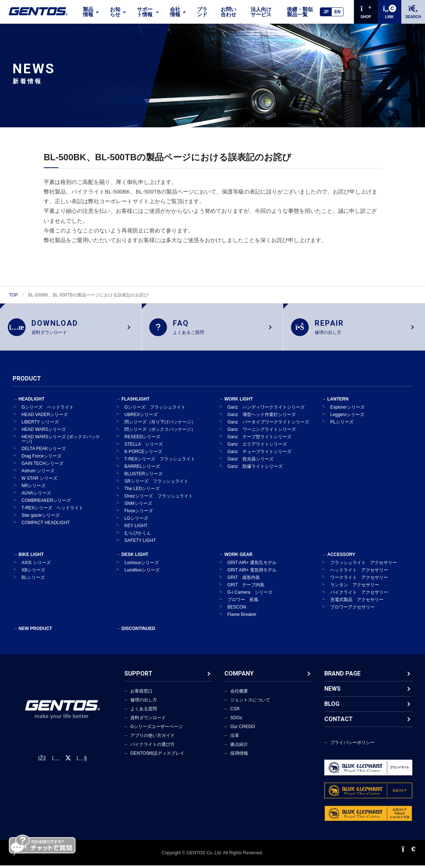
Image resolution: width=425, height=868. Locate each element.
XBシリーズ (33, 573)
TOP (13, 295)
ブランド (202, 12)
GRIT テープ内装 (246, 587)
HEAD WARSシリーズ (44, 432)
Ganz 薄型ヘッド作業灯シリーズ (262, 417)
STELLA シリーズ (144, 447)
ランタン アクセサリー (355, 587)
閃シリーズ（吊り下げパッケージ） (160, 425)
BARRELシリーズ (142, 469)
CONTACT (339, 722)
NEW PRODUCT (35, 631)
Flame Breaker (242, 617)
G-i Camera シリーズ (250, 595)
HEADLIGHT (31, 402)
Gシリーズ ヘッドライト (48, 410)
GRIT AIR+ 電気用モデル (252, 573)
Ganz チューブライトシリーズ (259, 454)
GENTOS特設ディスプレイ (157, 756)
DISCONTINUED (138, 631)
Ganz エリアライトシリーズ (257, 447)
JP (326, 12)
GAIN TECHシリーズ (42, 466)
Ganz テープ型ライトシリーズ (259, 439)
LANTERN (338, 402)
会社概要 (239, 694)
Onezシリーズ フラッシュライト (159, 499)
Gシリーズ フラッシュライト (155, 410)
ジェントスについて (250, 703)
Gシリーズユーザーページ (156, 729)
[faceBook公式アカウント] (42, 761)
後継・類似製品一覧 (300, 12)
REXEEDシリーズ (142, 439)
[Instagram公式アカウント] (56, 761)
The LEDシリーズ (142, 491)
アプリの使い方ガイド (153, 738)
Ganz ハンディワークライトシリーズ (266, 410)
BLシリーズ (33, 580)
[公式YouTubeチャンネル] (82, 761)
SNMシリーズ (138, 506)
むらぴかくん (138, 536)
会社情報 (175, 12)
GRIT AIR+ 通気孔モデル (252, 565)
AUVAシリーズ (36, 496)
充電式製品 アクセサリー (357, 602)
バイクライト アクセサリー (359, 595)
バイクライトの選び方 (153, 747)
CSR (235, 711)
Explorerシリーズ (347, 410)
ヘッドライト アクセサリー (359, 573)
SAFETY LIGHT (140, 543)
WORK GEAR (238, 557)
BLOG (332, 706)
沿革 (235, 738)
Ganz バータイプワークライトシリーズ (268, 425)
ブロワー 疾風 (243, 602)
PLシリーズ (342, 425)
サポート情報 (145, 12)
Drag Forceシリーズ (41, 459)
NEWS (332, 691)
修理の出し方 (144, 703)
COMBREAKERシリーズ (46, 503)
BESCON (237, 610)
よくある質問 (144, 711)
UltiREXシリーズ (141, 417)
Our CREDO (243, 729)
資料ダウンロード (148, 720)
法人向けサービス (261, 12)
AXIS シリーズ (36, 565)
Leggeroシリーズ (347, 417)
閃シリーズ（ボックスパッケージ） (160, 432)
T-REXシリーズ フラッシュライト (160, 462)
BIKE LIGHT (31, 557)
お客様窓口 (141, 694)
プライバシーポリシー (352, 745)
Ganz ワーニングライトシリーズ (262, 432)
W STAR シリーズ (39, 481)
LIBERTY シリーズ (40, 425)
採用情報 (239, 756)
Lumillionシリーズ (142, 573)
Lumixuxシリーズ (142, 565)
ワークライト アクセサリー (359, 580)
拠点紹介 (239, 747)
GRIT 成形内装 (244, 580)
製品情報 (88, 12)
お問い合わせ (228, 12)
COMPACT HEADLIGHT (46, 525)
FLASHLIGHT (135, 402)
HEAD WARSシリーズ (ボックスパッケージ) (61, 442)
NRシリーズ (34, 488)
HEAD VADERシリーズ (45, 417)
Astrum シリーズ (38, 473)
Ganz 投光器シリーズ (250, 462)
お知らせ (115, 12)
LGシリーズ (136, 521)
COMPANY (239, 676)
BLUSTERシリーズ (143, 476)
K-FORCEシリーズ (143, 454)
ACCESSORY (341, 557)
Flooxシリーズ (139, 513)
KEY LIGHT (136, 528)
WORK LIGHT (239, 402)
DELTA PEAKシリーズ (44, 451)
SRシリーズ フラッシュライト (156, 484)
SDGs (236, 720)
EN (337, 12)
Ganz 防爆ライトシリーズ (255, 469)
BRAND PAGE (342, 676)
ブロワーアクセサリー (352, 610)
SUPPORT (138, 676)
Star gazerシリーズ (41, 518)
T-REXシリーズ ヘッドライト (52, 510)
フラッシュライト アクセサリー (364, 565)
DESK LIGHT (135, 557)
